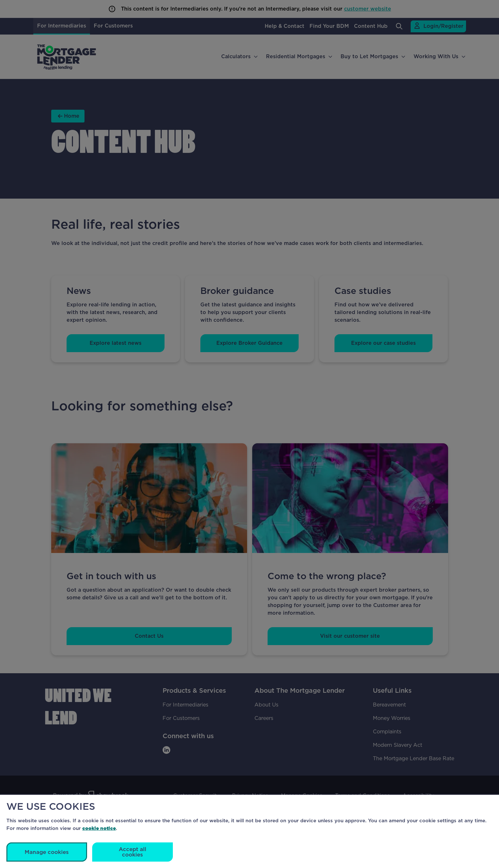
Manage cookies (47, 852)
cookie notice (99, 828)
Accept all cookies (133, 852)
